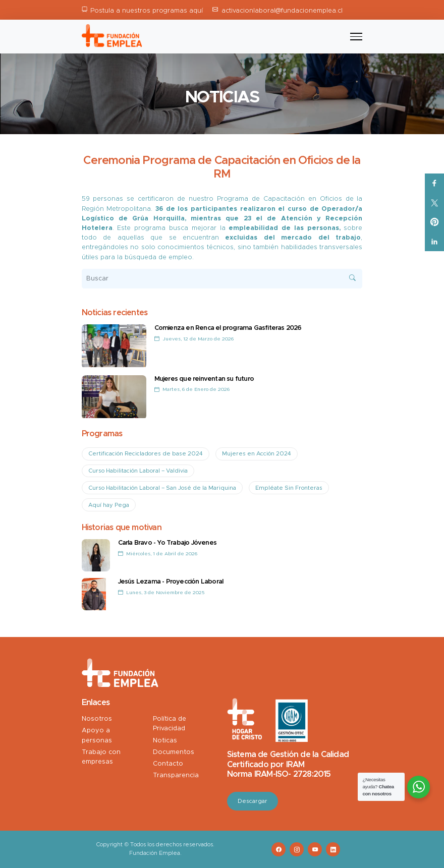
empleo (180, 257)
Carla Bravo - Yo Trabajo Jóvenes (167, 543)
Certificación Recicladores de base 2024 (146, 454)
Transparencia (176, 775)
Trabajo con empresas (101, 757)
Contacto (168, 764)
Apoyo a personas (97, 735)
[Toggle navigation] (356, 37)
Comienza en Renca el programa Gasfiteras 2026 (228, 328)
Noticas (165, 741)
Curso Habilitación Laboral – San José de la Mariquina (162, 488)
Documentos (174, 752)
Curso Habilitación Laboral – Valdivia (138, 471)
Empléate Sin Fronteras (289, 488)
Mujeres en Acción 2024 (257, 454)
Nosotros (97, 719)
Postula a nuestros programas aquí (147, 11)
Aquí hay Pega (109, 505)
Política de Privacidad (170, 724)
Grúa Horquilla (156, 219)
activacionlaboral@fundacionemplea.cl (282, 11)
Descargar (253, 801)
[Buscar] (222, 279)
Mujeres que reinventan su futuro (204, 379)
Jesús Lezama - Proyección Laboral (171, 582)
